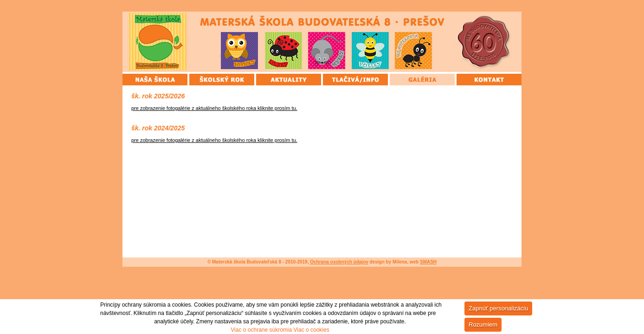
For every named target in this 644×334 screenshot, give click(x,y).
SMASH (428, 262)
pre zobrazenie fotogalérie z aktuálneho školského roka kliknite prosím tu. (214, 108)
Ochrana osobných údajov (339, 262)
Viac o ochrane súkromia (261, 330)
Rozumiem (483, 324)
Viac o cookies (312, 330)
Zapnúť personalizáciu (498, 308)
